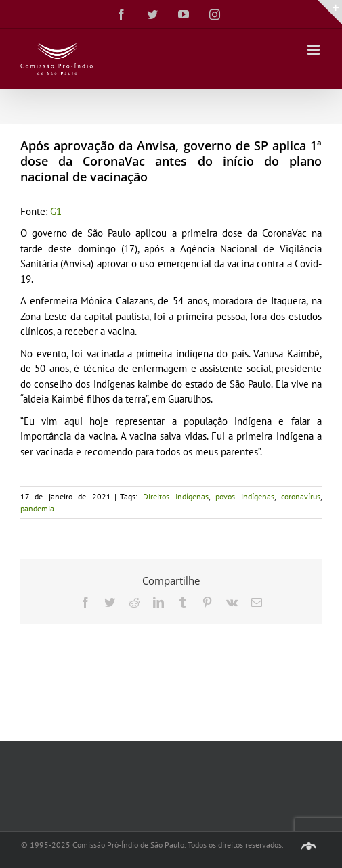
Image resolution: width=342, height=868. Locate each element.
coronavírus (301, 496)
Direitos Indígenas (175, 496)
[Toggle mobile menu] (315, 50)
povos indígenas (244, 496)
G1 (56, 211)
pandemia (37, 508)
